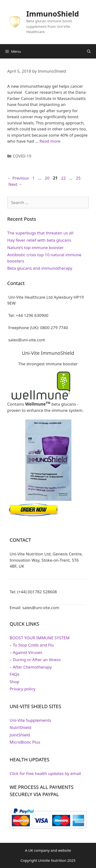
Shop (15, 682)
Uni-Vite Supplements (30, 720)
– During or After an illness (35, 660)
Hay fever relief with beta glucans (39, 240)
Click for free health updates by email (45, 773)
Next (16, 184)
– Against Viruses (26, 652)
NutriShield (20, 727)
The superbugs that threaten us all (40, 233)
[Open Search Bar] (89, 51)
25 (79, 178)
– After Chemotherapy (31, 667)
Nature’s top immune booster (35, 248)
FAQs (14, 674)
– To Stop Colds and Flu (32, 645)
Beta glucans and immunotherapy (40, 268)
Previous (18, 178)
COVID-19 (22, 156)
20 (48, 178)
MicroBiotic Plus (25, 742)
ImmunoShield (53, 14)
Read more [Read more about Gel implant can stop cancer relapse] (50, 141)
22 (64, 178)
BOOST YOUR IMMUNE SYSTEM (40, 638)
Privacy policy (22, 689)
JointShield (20, 735)
